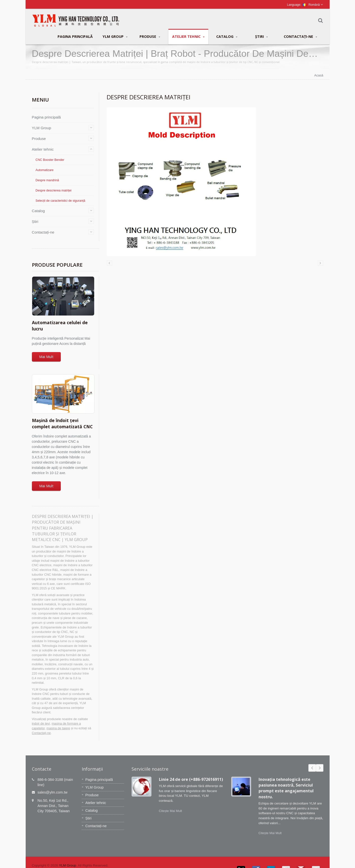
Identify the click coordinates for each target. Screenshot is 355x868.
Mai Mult (46, 357)
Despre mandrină (47, 180)
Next (320, 768)
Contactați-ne (300, 37)
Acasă (319, 75)
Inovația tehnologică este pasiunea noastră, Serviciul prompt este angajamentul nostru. (286, 788)
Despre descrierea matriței (54, 190)
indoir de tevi (41, 723)
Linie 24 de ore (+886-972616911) (191, 779)
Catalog (227, 37)
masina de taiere (58, 728)
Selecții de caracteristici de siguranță (61, 201)
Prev (312, 768)
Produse (150, 37)
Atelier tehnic (188, 37)
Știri (261, 37)
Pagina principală (75, 36)
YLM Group (115, 37)
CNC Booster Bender (50, 160)
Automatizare (45, 170)
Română (311, 5)
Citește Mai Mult (171, 811)
